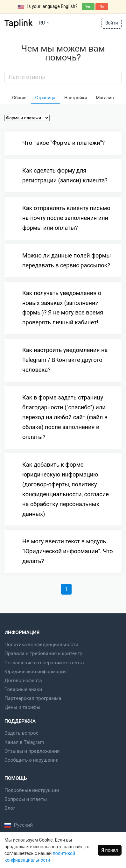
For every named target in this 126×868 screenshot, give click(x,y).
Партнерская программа (33, 698)
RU (44, 23)
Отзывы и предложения (32, 751)
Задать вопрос (21, 733)
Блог (10, 808)
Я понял (109, 850)
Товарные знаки (23, 689)
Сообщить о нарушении (31, 760)
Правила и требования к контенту (43, 653)
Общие (19, 98)
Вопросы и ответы (26, 799)
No (102, 7)
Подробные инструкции (32, 790)
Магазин (105, 98)
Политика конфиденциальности (41, 645)
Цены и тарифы (22, 707)
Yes (88, 7)
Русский (19, 825)
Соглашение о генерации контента (44, 663)
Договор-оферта (23, 681)
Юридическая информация (36, 672)
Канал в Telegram (24, 742)
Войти (112, 23)
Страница (45, 98)
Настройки (76, 98)
